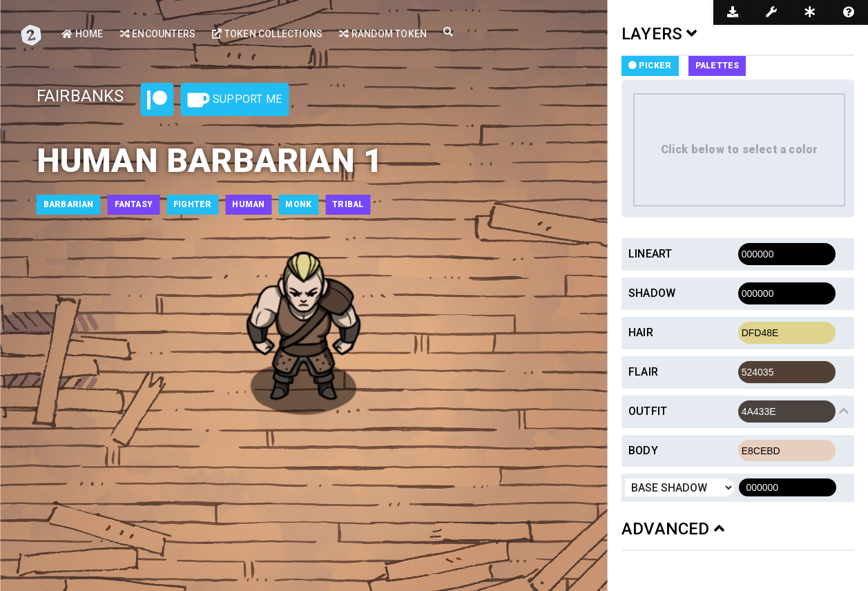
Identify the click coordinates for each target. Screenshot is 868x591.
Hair (641, 332)
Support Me (235, 100)
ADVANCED (673, 529)
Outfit (648, 411)
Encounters (158, 34)
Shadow (652, 293)
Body (643, 450)
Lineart (650, 254)
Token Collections (267, 34)
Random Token (383, 34)
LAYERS (659, 34)
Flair (643, 372)
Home (82, 34)
